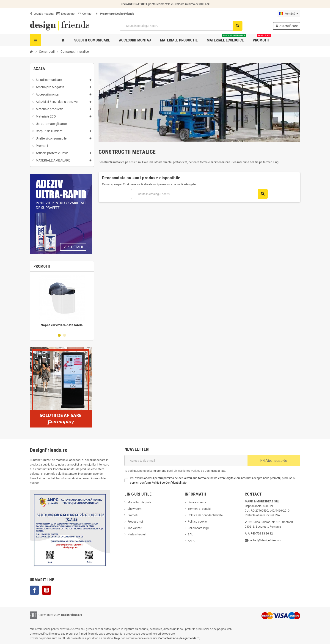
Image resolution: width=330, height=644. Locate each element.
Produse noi (135, 522)
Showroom (134, 509)
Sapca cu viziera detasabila (62, 325)
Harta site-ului (136, 534)
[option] (62, 302)
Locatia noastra (42, 14)
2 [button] (65, 335)
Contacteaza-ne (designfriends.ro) (179, 638)
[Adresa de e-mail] (186, 460)
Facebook (34, 590)
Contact (85, 14)
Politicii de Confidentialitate (169, 483)
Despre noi (66, 14)
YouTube (47, 590)
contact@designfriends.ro (265, 540)
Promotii (133, 515)
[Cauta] (181, 26)
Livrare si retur (197, 502)
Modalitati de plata (139, 502)
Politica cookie (197, 522)
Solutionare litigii (198, 528)
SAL (190, 534)
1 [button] (59, 335)
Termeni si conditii (199, 509)
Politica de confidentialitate (205, 515)
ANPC (191, 541)
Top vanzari (135, 528)
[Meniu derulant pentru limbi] (289, 14)
